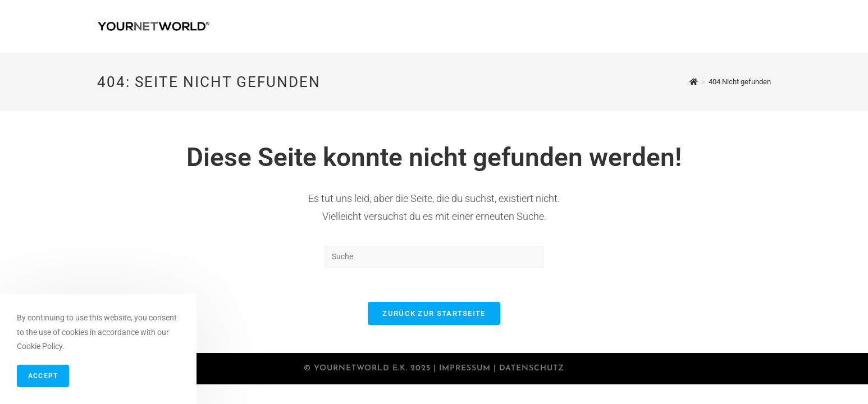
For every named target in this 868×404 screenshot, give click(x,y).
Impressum (465, 368)
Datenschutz (532, 368)
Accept (43, 376)
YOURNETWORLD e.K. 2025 (372, 368)
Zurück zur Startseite (434, 313)
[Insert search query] (434, 257)
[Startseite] (694, 82)
